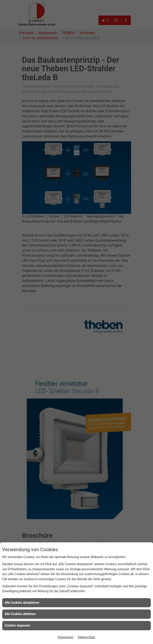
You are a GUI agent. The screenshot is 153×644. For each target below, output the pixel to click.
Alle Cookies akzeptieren (22, 603)
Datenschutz (86, 637)
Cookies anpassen (17, 625)
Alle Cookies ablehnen (20, 614)
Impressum (66, 637)
